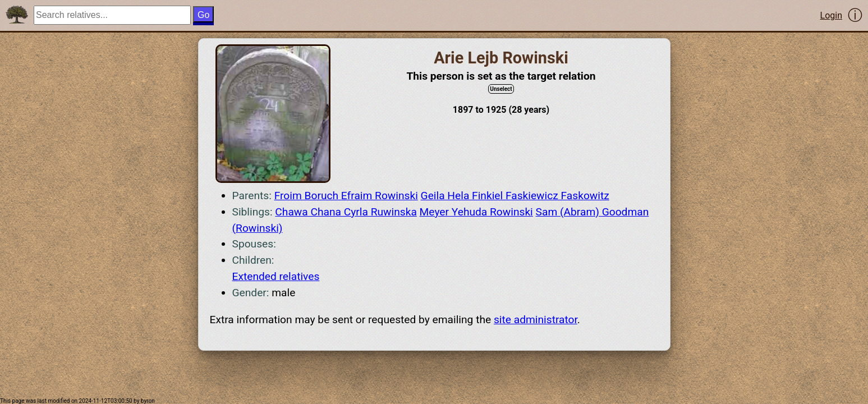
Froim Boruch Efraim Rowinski (346, 196)
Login (831, 15)
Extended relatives (276, 276)
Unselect (501, 89)
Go (203, 15)
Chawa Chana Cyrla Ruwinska (346, 212)
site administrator (536, 320)
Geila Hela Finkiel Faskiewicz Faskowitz (515, 196)
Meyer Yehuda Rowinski (476, 212)
